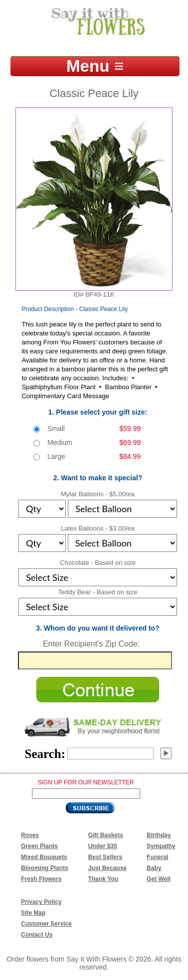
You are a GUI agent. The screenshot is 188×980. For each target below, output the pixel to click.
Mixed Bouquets (44, 857)
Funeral (157, 857)
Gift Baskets (106, 835)
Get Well (159, 879)
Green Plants (39, 846)
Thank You (103, 879)
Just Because (107, 868)
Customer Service (46, 924)
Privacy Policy (41, 902)
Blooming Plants (45, 868)
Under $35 (103, 846)
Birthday (159, 835)
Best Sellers (105, 857)
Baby (154, 868)
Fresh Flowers (41, 879)
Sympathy (161, 846)
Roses (30, 835)
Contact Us (37, 935)
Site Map (33, 913)
